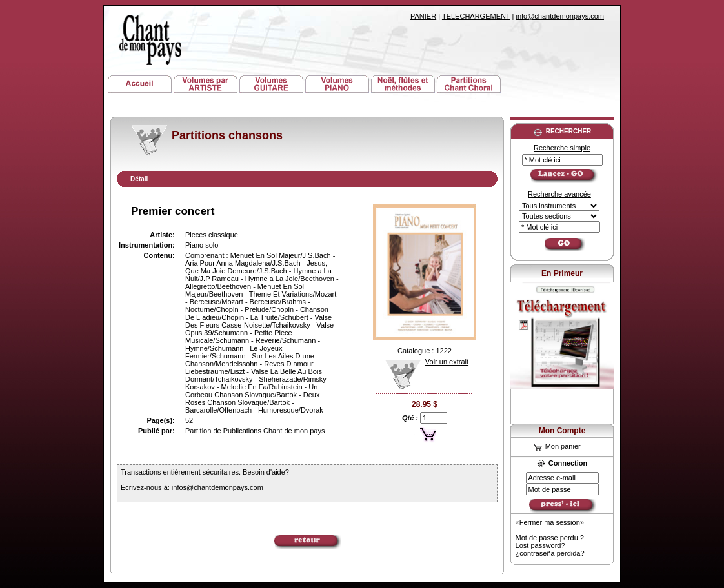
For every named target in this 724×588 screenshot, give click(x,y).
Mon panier (557, 446)
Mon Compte (562, 431)
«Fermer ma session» (550, 522)
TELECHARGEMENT (476, 16)
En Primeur (562, 273)
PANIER (423, 16)
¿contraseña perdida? (550, 553)
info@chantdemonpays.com (560, 16)
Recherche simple (562, 148)
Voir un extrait (423, 362)
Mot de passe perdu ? (550, 538)
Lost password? (540, 545)
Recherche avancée (559, 194)
